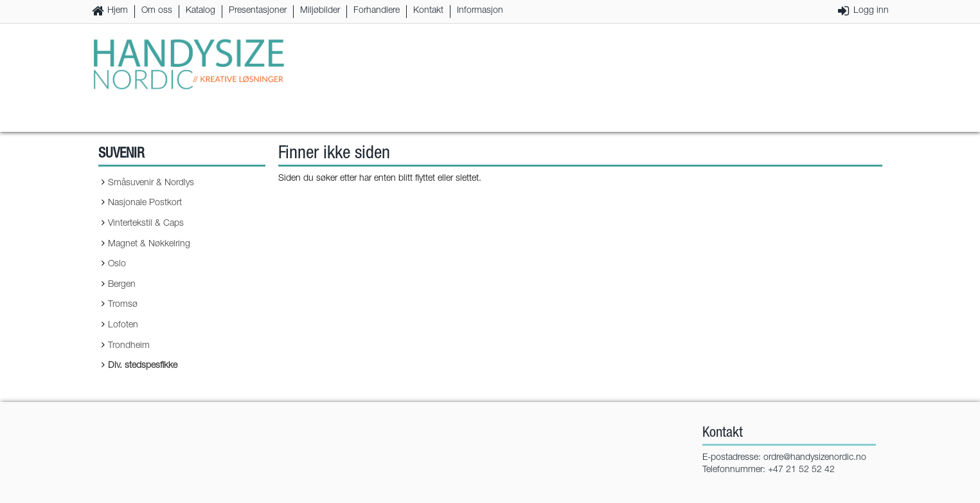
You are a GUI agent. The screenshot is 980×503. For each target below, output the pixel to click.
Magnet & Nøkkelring (149, 244)
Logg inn (871, 11)
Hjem (118, 11)
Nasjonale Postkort (145, 203)
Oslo (117, 264)
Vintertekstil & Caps (146, 224)
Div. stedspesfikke (143, 366)
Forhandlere (377, 11)
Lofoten (123, 325)
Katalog (200, 11)
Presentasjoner (258, 11)
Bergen (122, 285)
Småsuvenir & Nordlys (151, 183)
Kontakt (428, 11)
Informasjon (480, 11)
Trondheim (129, 346)
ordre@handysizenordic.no (815, 458)
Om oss (157, 11)
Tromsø (123, 305)
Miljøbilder (320, 11)
